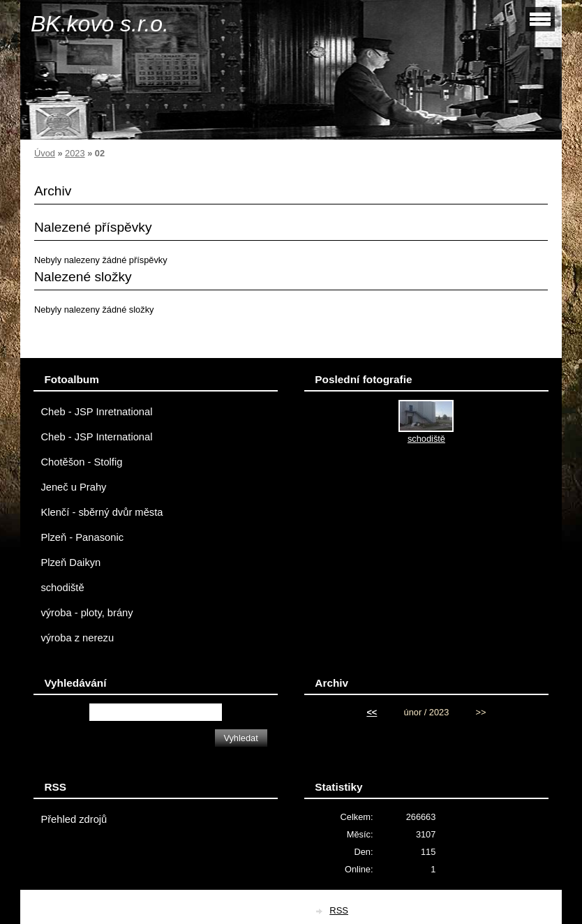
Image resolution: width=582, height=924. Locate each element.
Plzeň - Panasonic (82, 537)
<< (372, 712)
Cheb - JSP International (96, 437)
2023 (75, 153)
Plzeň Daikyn (70, 562)
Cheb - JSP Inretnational (96, 412)
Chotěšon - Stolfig (81, 462)
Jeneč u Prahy (73, 487)
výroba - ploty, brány (87, 613)
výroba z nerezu (77, 638)
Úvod (45, 153)
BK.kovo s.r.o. (100, 24)
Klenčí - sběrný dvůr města (102, 512)
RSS (339, 910)
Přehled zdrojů (74, 819)
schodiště (62, 588)
